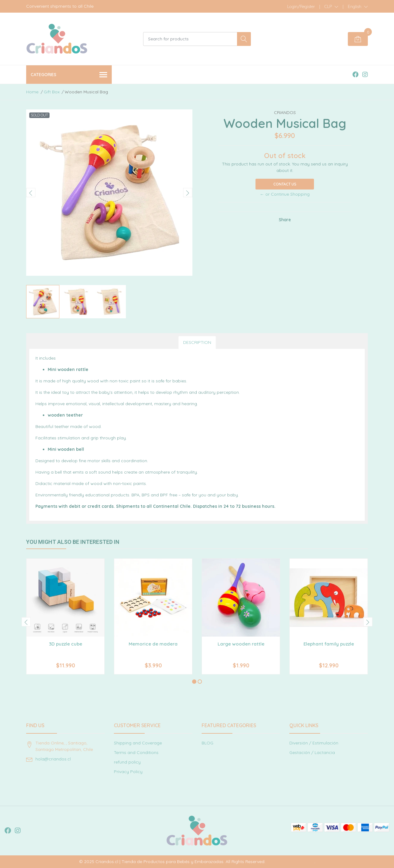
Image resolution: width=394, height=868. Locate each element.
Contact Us (285, 184)
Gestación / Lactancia (312, 752)
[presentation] (31, 193)
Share (285, 220)
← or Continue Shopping (285, 194)
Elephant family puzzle (329, 644)
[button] (331, 6)
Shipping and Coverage (138, 743)
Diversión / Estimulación (314, 743)
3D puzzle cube (66, 644)
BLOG (207, 743)
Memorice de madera (153, 644)
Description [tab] (197, 342)
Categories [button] (69, 75)
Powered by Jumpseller (290, 862)
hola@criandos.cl (53, 759)
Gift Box (52, 92)
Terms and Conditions (136, 752)
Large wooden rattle (241, 644)
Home (32, 92)
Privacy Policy (128, 772)
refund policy (127, 762)
